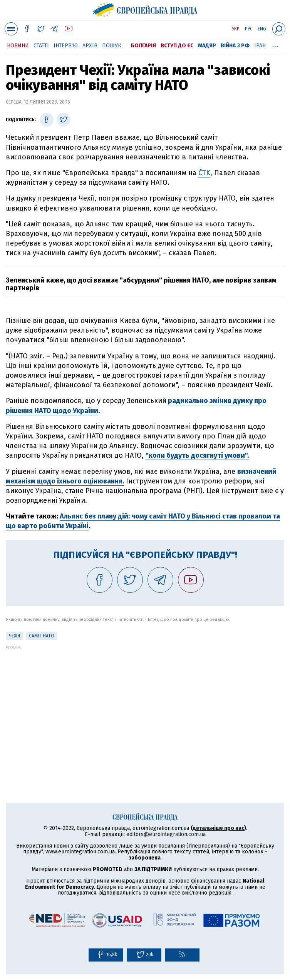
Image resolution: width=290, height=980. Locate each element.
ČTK (204, 173)
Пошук (112, 46)
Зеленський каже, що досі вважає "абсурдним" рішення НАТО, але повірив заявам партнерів (141, 284)
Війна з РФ (235, 46)
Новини (18, 46)
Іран (260, 46)
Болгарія (143, 46)
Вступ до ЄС (177, 46)
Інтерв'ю (66, 46)
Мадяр (207, 46)
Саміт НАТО (42, 636)
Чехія (14, 636)
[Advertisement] (145, 703)
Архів (90, 46)
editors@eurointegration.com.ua (166, 834)
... (275, 44)
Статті (41, 46)
